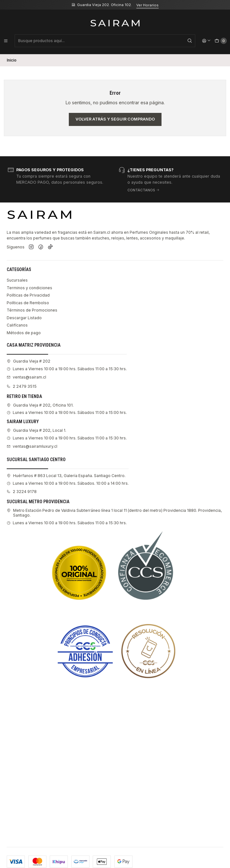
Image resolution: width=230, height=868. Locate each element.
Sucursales (17, 280)
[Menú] (6, 41)
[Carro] (221, 41)
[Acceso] (206, 41)
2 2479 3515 (22, 386)
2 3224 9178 (22, 492)
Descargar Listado (24, 318)
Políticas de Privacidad (28, 295)
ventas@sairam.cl (26, 377)
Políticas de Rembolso (28, 303)
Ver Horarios (147, 5)
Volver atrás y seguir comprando (115, 119)
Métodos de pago (24, 333)
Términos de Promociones (32, 310)
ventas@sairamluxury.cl (32, 446)
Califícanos (17, 325)
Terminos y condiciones (29, 288)
